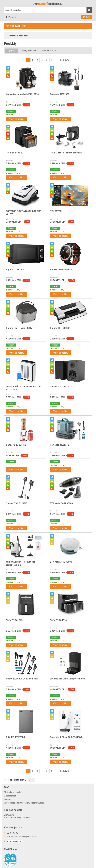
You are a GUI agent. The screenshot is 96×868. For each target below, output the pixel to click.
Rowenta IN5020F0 (60, 94)
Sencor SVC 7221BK (16, 503)
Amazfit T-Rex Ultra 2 (61, 270)
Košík (88, 17)
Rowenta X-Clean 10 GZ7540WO (66, 737)
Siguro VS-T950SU (60, 328)
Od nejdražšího (49, 51)
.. (56, 60)
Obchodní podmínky (13, 792)
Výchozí (11, 51)
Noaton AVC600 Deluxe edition (22, 679)
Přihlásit (12, 17)
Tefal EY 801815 (14, 620)
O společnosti (10, 796)
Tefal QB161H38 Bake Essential (66, 153)
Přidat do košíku (16, 119)
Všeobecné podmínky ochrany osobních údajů (24, 803)
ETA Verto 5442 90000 (61, 503)
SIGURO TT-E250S (15, 737)
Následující (65, 60)
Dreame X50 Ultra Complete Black (67, 679)
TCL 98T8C (56, 211)
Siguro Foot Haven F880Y (19, 328)
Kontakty (8, 799)
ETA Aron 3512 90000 (61, 562)
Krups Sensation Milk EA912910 (22, 94)
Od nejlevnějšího (29, 51)
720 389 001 (13, 833)
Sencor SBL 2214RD (16, 445)
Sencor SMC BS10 (59, 386)
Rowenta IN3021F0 (60, 445)
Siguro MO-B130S (15, 270)
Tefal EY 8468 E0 (14, 153)
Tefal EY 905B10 (58, 620)
